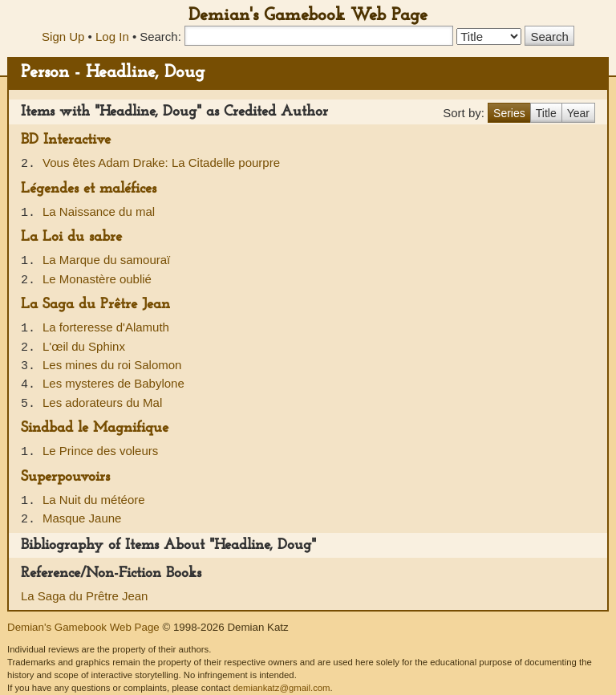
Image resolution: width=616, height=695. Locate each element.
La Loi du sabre (71, 237)
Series (509, 113)
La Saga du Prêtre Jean (95, 305)
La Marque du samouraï (106, 260)
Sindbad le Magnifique (95, 428)
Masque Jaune (82, 518)
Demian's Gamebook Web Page (308, 16)
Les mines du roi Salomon (112, 365)
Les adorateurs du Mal (102, 402)
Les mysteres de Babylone (113, 383)
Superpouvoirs (65, 477)
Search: (160, 37)
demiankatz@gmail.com (281, 688)
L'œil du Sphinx (84, 346)
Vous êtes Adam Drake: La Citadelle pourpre (161, 163)
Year (578, 113)
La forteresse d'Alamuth (106, 327)
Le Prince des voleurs (100, 451)
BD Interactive (66, 140)
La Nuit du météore (94, 500)
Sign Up (63, 37)
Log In (112, 37)
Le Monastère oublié (97, 279)
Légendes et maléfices (89, 189)
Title (546, 113)
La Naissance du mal (99, 211)
